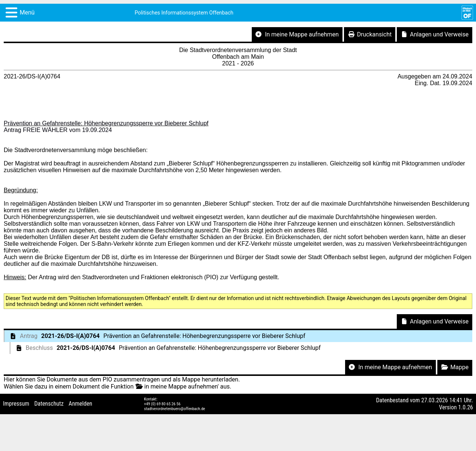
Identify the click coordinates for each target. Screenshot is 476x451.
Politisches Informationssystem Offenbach (184, 13)
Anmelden (81, 404)
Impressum (16, 404)
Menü (27, 12)
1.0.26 (466, 407)
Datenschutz (49, 404)
